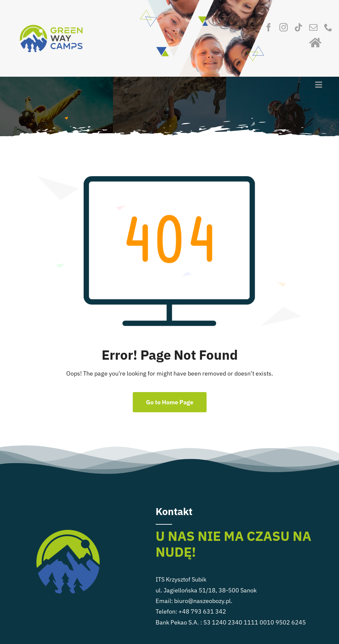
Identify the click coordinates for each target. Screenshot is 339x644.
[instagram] (284, 27)
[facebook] (269, 27)
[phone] (328, 27)
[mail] (313, 27)
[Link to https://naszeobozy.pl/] (315, 43)
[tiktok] (298, 27)
